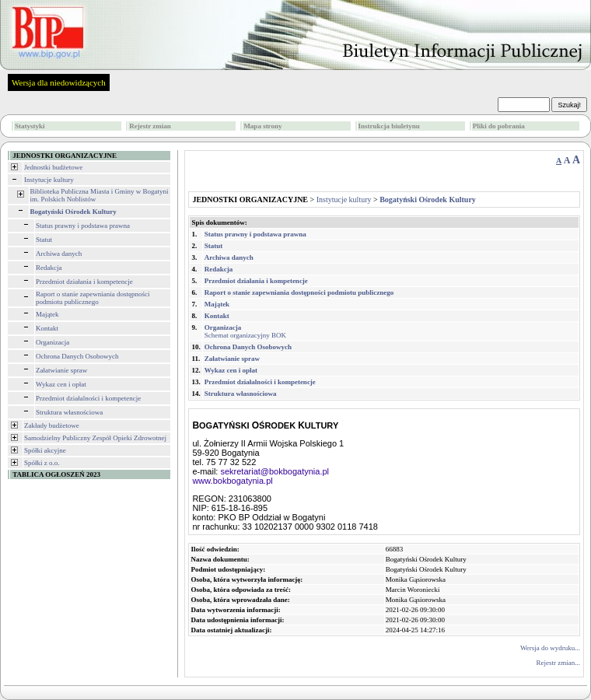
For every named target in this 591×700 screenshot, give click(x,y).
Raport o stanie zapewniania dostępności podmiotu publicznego (93, 298)
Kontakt (47, 328)
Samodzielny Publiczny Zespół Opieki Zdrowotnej (95, 438)
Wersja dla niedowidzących (59, 82)
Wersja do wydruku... (550, 648)
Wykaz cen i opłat (61, 384)
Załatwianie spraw (61, 370)
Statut (44, 240)
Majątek (47, 314)
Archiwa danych (59, 254)
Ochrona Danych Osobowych (77, 356)
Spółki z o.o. (42, 463)
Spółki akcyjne (45, 450)
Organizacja (52, 342)
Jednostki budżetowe (53, 167)
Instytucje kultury (49, 180)
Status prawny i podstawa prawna (83, 226)
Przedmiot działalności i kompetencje (88, 398)
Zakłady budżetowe (52, 425)
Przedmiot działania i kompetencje (84, 282)
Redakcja (49, 268)
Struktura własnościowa (69, 412)
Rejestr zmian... (558, 663)
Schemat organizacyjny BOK (245, 331)
